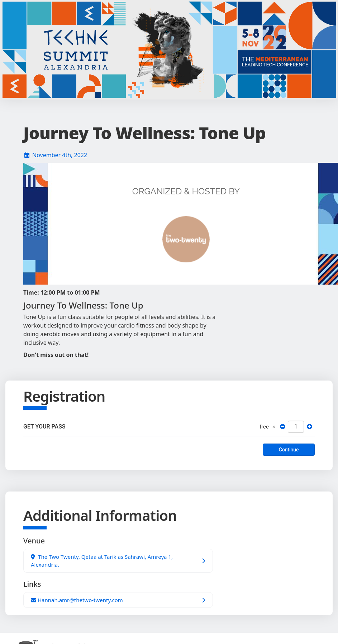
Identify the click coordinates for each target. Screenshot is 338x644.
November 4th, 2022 (60, 155)
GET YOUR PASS (44, 427)
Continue (289, 450)
